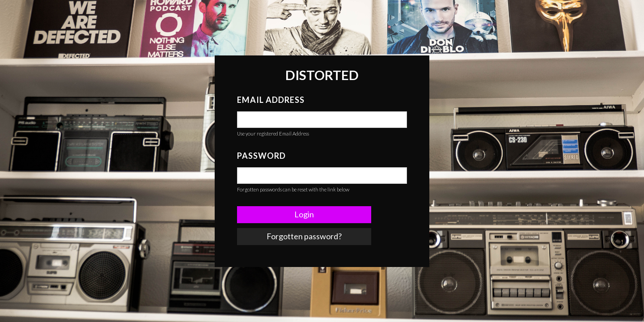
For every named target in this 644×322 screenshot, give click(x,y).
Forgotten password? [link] (304, 236)
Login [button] (304, 214)
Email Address (271, 100)
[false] (322, 120)
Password (261, 156)
